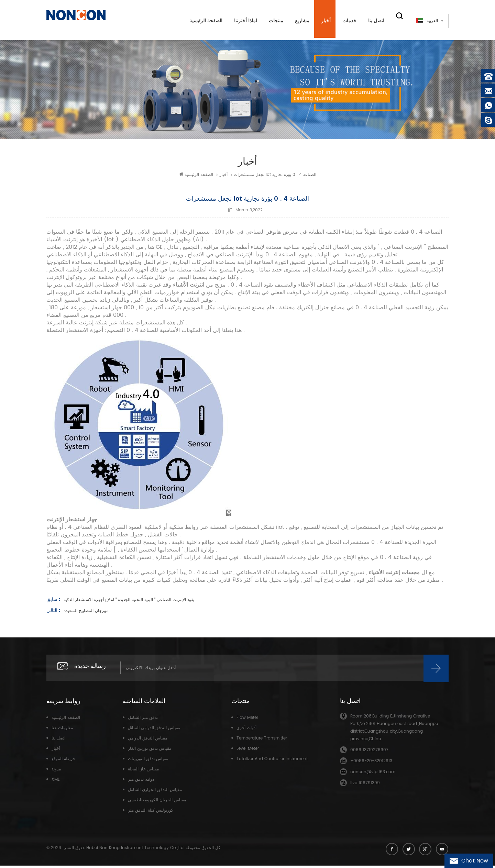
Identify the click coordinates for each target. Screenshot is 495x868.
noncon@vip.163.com (373, 774)
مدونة (56, 772)
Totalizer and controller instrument (272, 761)
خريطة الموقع (63, 761)
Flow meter (247, 720)
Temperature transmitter (262, 741)
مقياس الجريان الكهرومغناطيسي (157, 803)
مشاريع (300, 21)
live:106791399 (365, 785)
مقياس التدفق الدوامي (147, 741)
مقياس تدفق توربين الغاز (150, 751)
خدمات (347, 21)
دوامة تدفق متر (141, 782)
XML (56, 782)
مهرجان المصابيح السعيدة (86, 612)
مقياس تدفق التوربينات (148, 761)
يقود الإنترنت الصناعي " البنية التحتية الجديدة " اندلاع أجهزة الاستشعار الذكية (129, 601)
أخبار (323, 21)
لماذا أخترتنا (243, 21)
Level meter (248, 751)
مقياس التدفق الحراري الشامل (155, 792)
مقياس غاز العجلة (143, 772)
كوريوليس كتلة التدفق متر (151, 813)
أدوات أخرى (246, 730)
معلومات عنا (62, 730)
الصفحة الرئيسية (203, 21)
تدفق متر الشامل (143, 720)
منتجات (274, 21)
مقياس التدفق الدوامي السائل (154, 730)
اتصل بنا (374, 21)
